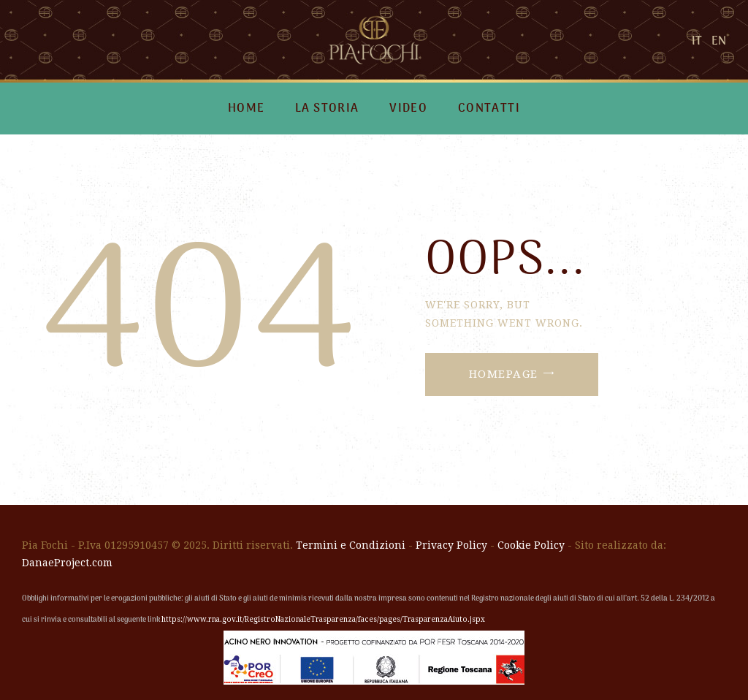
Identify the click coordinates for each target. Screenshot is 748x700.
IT (697, 42)
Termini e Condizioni (351, 545)
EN (719, 42)
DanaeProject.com (67, 563)
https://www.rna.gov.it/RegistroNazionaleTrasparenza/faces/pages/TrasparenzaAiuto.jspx (323, 619)
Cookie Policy (531, 545)
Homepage (504, 374)
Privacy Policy (451, 545)
